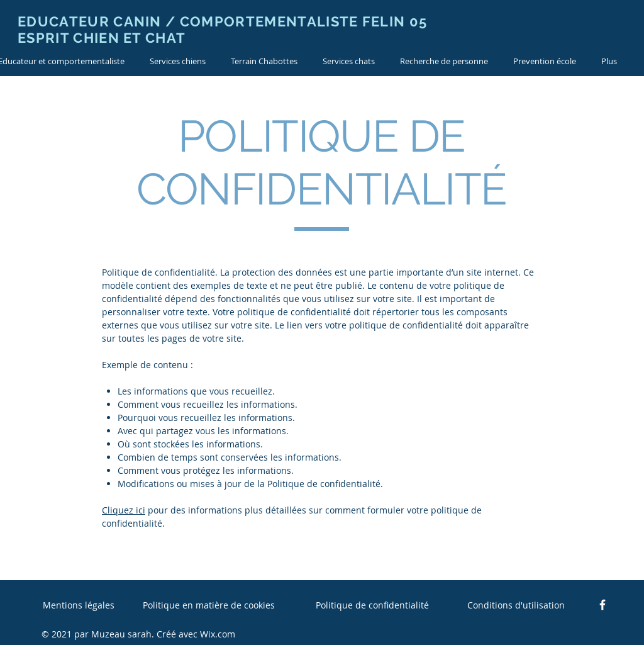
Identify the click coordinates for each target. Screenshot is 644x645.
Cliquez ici (124, 510)
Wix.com (218, 634)
